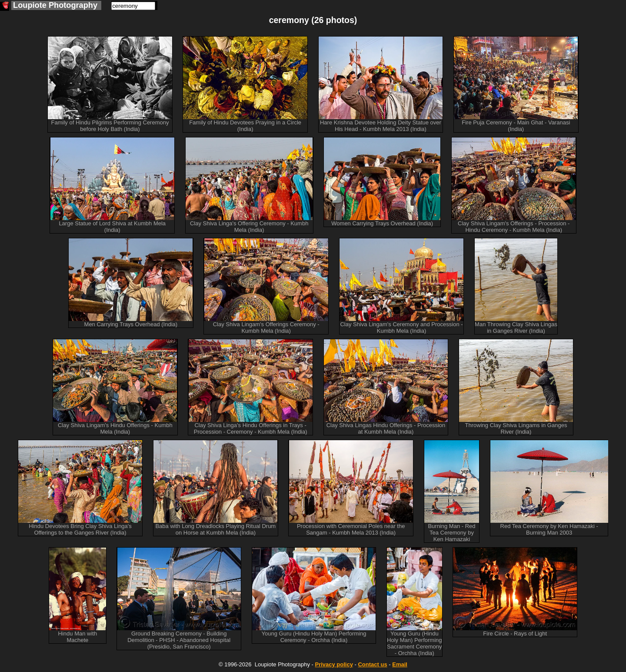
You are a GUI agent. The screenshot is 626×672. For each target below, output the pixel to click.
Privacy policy (334, 664)
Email (400, 664)
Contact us (372, 664)
